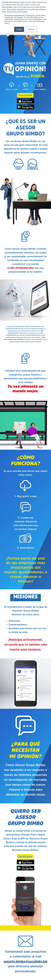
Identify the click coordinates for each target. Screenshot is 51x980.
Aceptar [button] (19, 29)
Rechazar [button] (31, 29)
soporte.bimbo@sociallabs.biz (26, 961)
